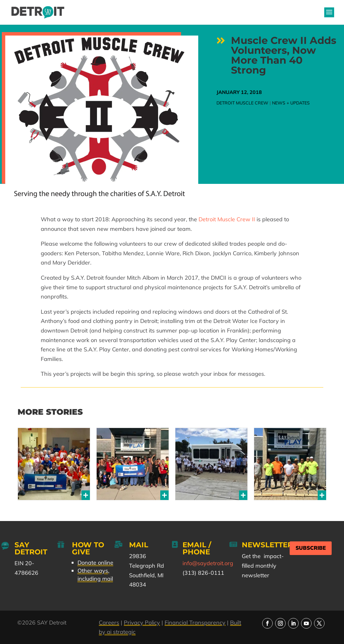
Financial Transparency (195, 623)
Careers (109, 623)
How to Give (88, 548)
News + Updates (291, 103)
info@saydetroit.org (208, 563)
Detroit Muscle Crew (242, 103)
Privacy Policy (142, 623)
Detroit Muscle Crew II (227, 219)
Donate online (95, 563)
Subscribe (311, 548)
